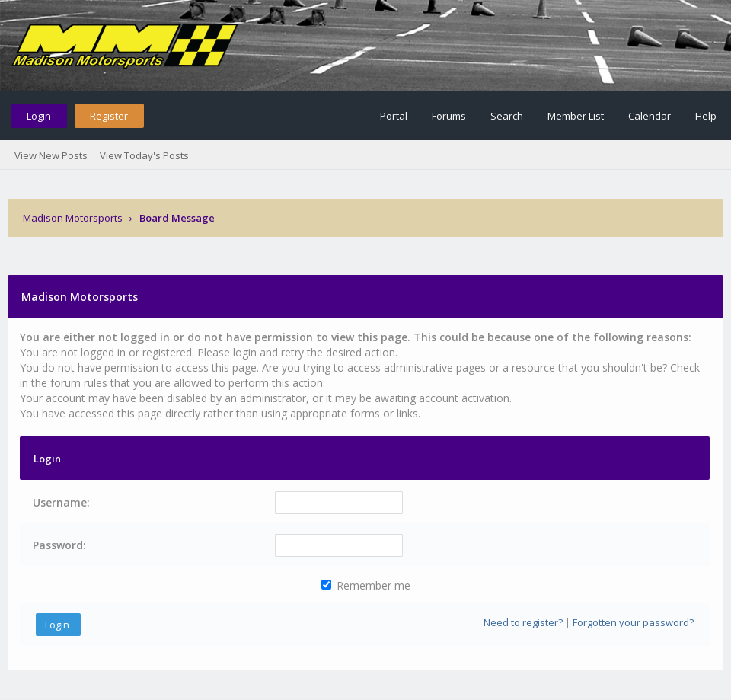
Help (706, 116)
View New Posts (51, 155)
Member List (576, 116)
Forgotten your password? (633, 622)
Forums (449, 116)
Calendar (650, 116)
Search (507, 116)
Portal (394, 116)
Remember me (366, 585)
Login (39, 116)
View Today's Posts (144, 155)
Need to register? (523, 622)
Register (109, 116)
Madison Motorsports (73, 218)
